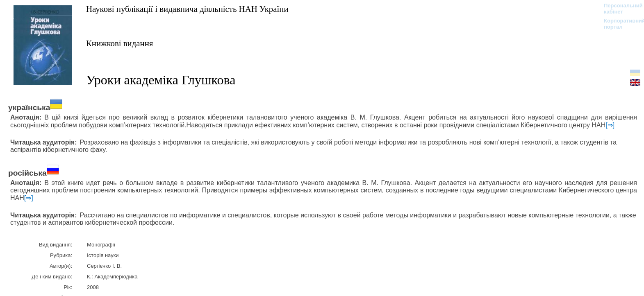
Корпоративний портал (619, 24)
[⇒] (610, 125)
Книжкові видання (119, 43)
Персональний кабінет (619, 9)
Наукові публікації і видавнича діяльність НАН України (187, 9)
